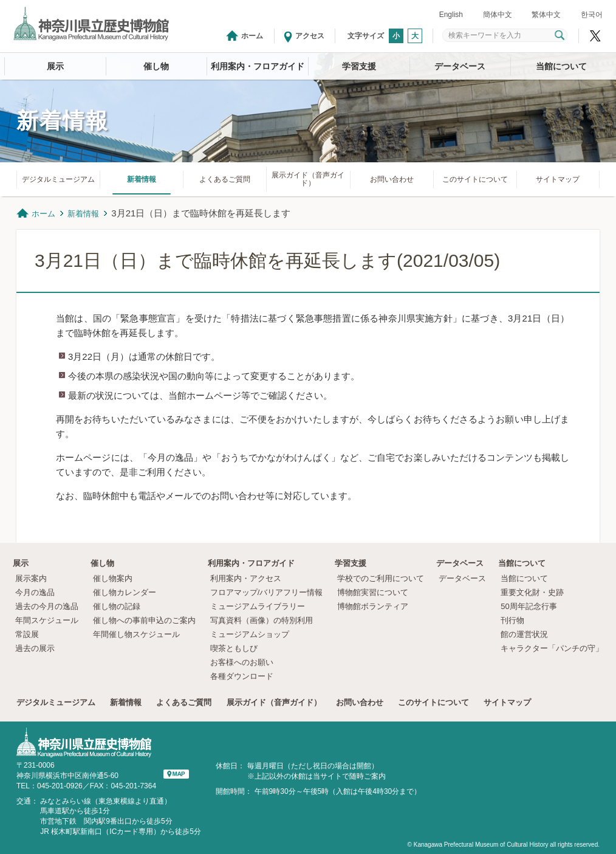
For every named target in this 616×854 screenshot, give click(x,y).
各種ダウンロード (242, 676)
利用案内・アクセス (246, 578)
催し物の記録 (117, 606)
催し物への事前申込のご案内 (144, 620)
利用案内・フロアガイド (258, 66)
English (451, 15)
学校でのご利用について (381, 578)
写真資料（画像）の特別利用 (262, 620)
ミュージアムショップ (250, 634)
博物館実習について (377, 592)
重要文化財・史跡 (532, 592)
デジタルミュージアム (58, 179)
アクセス (310, 36)
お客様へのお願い (242, 662)
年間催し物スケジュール (136, 634)
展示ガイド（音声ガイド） (308, 179)
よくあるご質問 (225, 179)
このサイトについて (475, 179)
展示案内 (31, 578)
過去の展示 (35, 648)
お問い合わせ (392, 179)
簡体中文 (498, 15)
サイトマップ (558, 179)
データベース (460, 66)
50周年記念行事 (529, 606)
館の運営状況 (524, 634)
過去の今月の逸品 (47, 606)
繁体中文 (546, 15)
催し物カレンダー (125, 592)
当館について (561, 66)
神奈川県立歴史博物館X (595, 36)
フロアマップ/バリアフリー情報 (267, 592)
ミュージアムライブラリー (258, 606)
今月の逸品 (35, 592)
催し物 (156, 66)
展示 (55, 66)
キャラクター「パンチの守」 (552, 648)
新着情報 (142, 179)
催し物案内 (113, 578)
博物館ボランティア (373, 606)
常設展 (27, 634)
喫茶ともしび (234, 648)
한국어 (592, 15)
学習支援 (359, 66)
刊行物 (512, 620)
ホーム (252, 36)
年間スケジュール (47, 620)
